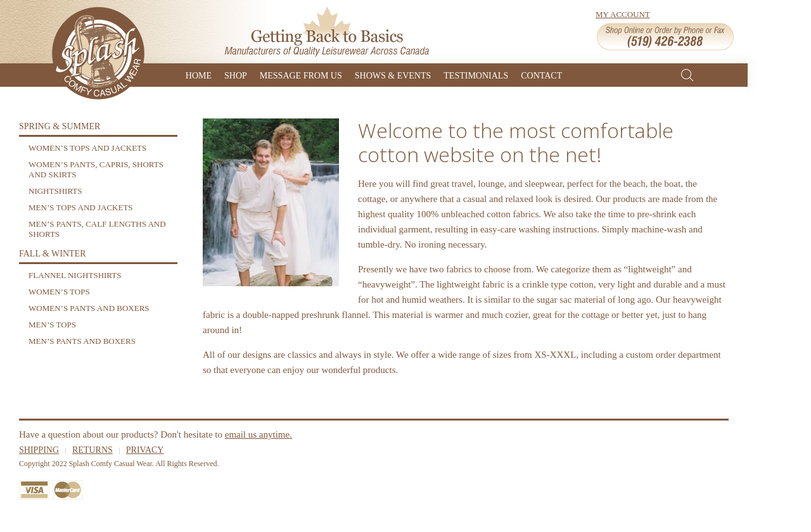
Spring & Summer (60, 126)
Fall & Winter (53, 254)
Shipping (39, 450)
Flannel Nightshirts (75, 275)
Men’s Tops (52, 325)
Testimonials (476, 75)
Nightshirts (55, 191)
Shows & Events (393, 75)
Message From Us (301, 75)
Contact (541, 75)
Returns (93, 450)
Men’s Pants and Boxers (82, 341)
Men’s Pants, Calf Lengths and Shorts (97, 229)
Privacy (145, 450)
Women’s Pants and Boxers (89, 308)
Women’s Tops (59, 292)
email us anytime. (259, 434)
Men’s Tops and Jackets (81, 207)
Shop (236, 75)
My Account (623, 14)
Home (199, 75)
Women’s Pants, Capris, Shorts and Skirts (96, 169)
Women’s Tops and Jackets (87, 148)
